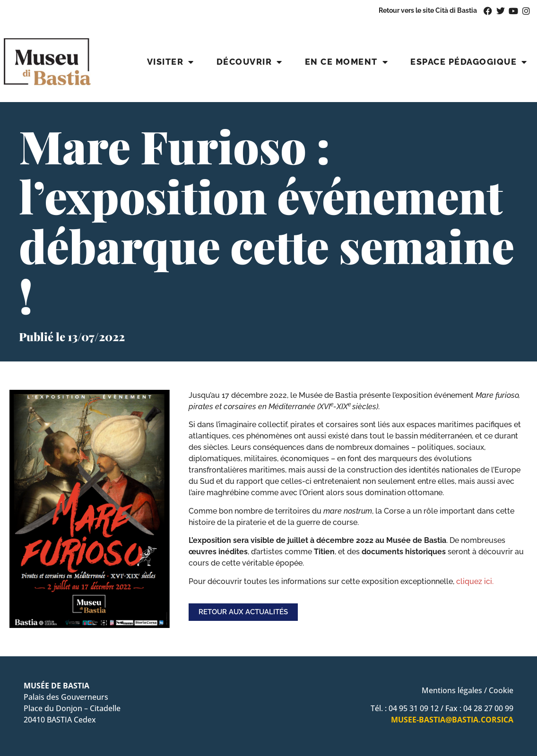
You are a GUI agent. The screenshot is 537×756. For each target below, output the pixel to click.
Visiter (171, 62)
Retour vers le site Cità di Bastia (428, 10)
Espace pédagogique (469, 62)
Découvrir (250, 62)
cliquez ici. (475, 581)
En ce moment (347, 62)
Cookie (501, 690)
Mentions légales (452, 690)
